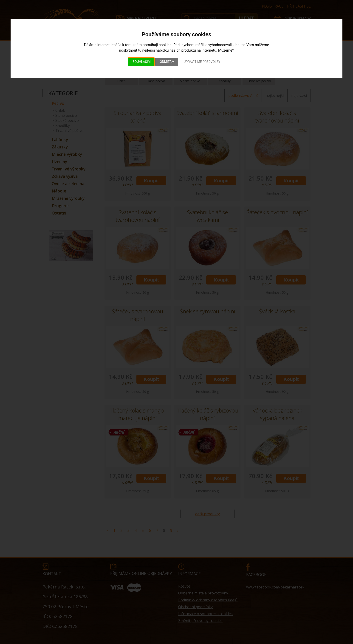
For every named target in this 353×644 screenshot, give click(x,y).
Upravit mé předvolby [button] (202, 62)
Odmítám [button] (167, 62)
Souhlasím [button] (142, 62)
